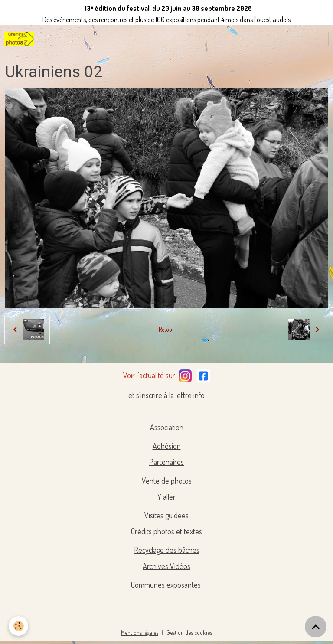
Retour (166, 329)
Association (167, 427)
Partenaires (166, 462)
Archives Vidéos (166, 566)
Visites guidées (166, 515)
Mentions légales (140, 633)
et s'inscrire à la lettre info (166, 395)
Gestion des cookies (189, 633)
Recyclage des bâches (167, 550)
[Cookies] (18, 626)
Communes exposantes (166, 585)
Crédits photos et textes (166, 531)
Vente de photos (167, 481)
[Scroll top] (316, 627)
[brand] (21, 39)
